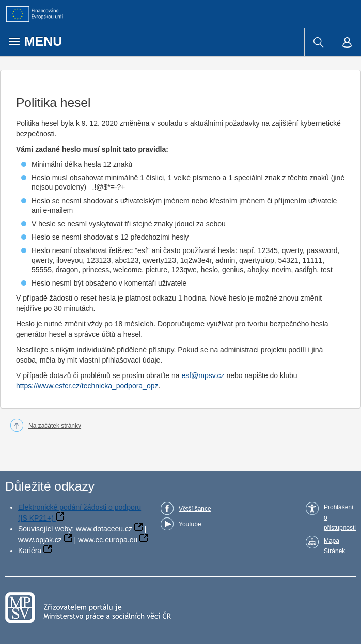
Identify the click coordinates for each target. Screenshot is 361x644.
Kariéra (30, 551)
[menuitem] (318, 42)
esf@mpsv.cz (203, 375)
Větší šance (195, 509)
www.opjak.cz (40, 540)
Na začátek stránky (55, 426)
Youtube (190, 524)
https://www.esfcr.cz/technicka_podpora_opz (87, 386)
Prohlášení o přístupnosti (340, 517)
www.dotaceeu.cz (104, 529)
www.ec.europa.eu (108, 540)
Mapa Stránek (334, 546)
